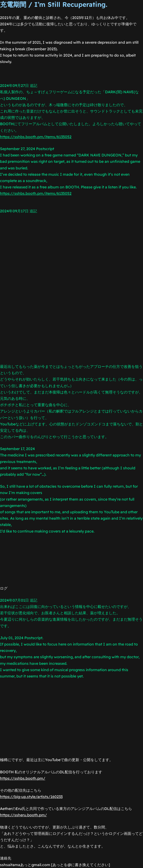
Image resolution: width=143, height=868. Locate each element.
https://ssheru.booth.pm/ (23, 815)
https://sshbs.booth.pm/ (23, 778)
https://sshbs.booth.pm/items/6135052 (36, 137)
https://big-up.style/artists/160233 (31, 797)
